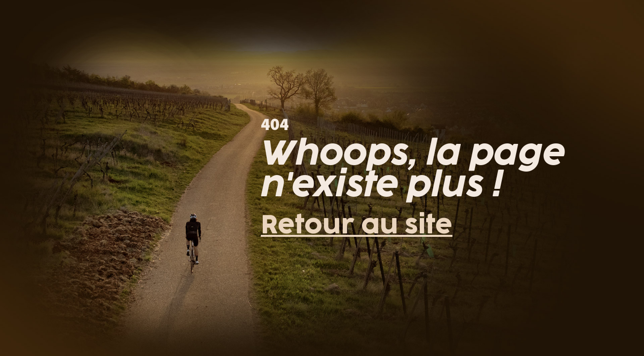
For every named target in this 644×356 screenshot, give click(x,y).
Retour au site (357, 226)
